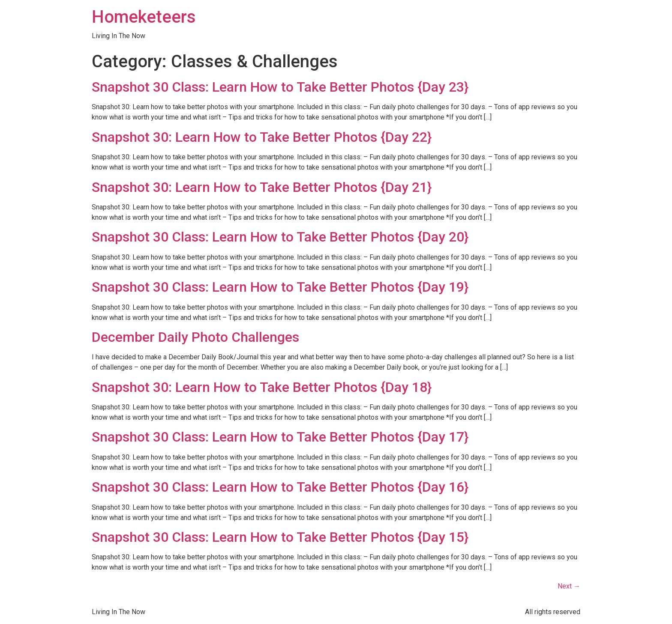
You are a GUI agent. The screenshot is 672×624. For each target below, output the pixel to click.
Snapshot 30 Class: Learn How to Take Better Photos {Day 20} (280, 237)
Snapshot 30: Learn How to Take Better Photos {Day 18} (262, 387)
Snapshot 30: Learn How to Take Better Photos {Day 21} (262, 187)
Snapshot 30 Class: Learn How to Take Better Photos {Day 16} (280, 487)
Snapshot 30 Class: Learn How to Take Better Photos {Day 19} (280, 287)
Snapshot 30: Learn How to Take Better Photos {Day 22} (262, 137)
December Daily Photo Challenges (195, 337)
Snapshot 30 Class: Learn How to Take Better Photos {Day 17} (280, 437)
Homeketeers (144, 17)
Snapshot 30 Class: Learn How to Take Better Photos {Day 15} (280, 537)
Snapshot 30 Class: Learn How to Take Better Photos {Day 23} (280, 87)
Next (569, 586)
